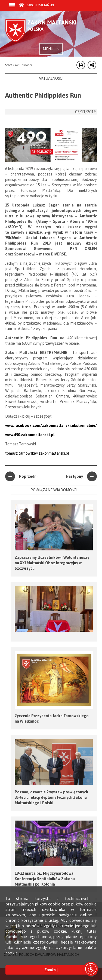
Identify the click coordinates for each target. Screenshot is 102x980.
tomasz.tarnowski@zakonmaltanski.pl (37, 453)
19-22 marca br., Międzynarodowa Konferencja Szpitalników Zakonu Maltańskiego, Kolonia (45, 879)
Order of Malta (46, 31)
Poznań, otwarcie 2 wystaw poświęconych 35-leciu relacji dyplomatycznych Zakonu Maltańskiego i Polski (51, 797)
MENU (51, 49)
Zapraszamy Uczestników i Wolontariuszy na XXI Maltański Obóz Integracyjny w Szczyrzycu (52, 563)
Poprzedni (21, 476)
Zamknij (51, 970)
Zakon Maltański (36, 5)
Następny (81, 476)
